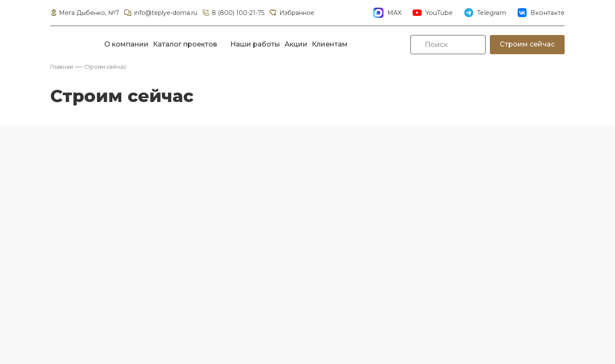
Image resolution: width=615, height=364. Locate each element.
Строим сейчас (527, 44)
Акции (296, 44)
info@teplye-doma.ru (160, 13)
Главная (62, 67)
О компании (126, 44)
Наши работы (255, 44)
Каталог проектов (185, 44)
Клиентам (330, 44)
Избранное (291, 13)
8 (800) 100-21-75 (233, 13)
